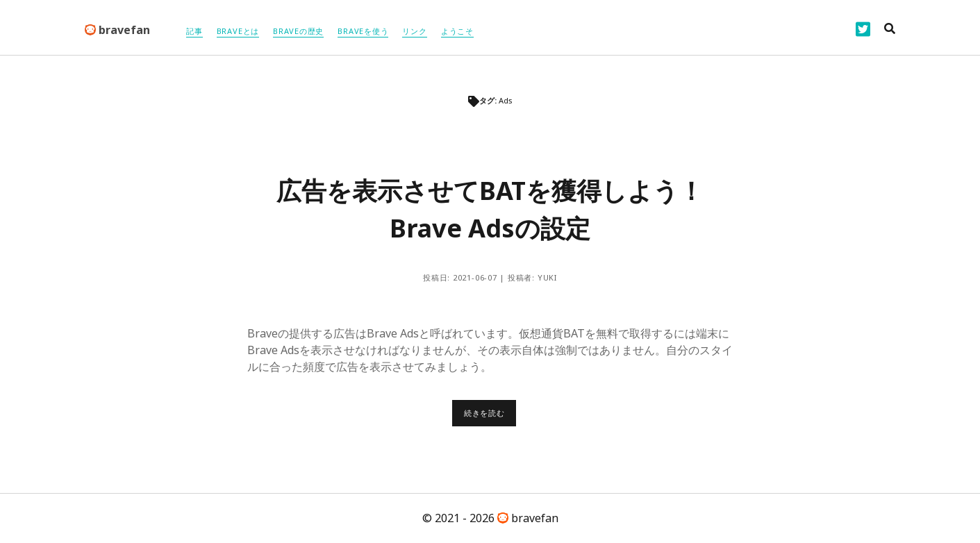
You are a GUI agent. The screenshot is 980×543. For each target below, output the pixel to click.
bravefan (117, 30)
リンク (414, 31)
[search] (890, 29)
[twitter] (863, 29)
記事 (194, 31)
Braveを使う (363, 31)
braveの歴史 (298, 31)
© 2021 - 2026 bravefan (490, 518)
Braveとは (238, 31)
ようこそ (457, 31)
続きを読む (490, 417)
